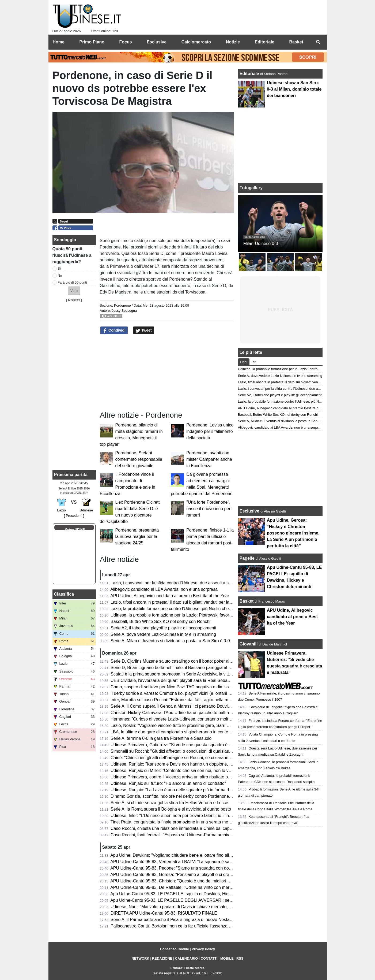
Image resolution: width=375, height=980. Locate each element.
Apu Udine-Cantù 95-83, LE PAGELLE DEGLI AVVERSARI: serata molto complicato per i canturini (204, 900)
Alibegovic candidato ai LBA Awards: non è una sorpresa (164, 589)
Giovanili (249, 644)
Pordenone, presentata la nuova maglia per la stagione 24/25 (137, 537)
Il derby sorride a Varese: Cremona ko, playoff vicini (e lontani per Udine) (179, 693)
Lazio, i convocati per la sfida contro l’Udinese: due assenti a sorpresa (177, 583)
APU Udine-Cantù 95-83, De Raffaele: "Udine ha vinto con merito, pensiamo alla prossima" (196, 887)
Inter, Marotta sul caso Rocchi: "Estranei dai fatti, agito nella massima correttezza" (188, 700)
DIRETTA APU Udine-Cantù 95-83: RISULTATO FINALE (164, 913)
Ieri (254, 362)
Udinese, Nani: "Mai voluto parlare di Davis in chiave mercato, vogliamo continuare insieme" (198, 907)
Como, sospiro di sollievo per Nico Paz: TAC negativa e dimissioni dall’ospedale (186, 687)
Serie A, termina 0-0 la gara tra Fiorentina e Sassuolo (161, 738)
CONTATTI (209, 958)
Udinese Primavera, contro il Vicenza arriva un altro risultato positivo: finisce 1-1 (186, 777)
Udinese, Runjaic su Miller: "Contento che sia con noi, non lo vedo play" (178, 771)
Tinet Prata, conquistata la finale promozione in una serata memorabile (178, 822)
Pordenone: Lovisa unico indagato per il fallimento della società (210, 431)
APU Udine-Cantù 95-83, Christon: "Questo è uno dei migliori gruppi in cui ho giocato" (192, 881)
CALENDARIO (186, 958)
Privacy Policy (203, 949)
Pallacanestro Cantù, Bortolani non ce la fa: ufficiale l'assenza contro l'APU (181, 926)
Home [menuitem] (59, 42)
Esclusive (249, 511)
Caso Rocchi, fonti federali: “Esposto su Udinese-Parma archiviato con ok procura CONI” (195, 835)
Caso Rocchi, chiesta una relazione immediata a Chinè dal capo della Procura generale (193, 828)
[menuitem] (318, 42)
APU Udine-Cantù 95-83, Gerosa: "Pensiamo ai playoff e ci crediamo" (176, 875)
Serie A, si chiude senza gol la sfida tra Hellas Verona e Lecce (169, 803)
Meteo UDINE (75, 530)
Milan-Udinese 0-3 (261, 244)
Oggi (244, 362)
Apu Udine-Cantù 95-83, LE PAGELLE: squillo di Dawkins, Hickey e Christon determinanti (195, 894)
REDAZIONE (162, 958)
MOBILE (227, 958)
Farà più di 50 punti (72, 282)
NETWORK (141, 958)
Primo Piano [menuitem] (92, 42)
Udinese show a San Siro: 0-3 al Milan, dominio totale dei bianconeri (294, 89)
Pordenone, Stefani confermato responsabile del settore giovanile (139, 459)
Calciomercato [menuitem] (196, 42)
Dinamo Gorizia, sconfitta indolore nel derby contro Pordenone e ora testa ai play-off (190, 796)
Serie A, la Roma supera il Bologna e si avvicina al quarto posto (171, 809)
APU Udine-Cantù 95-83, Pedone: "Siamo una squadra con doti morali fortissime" (188, 868)
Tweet (144, 331)
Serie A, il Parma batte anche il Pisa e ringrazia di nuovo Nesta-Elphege (179, 920)
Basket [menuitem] (296, 42)
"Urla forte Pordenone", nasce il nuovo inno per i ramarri (209, 509)
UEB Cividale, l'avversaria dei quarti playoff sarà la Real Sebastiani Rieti (179, 680)
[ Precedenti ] (74, 516)
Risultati (74, 300)
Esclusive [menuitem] (157, 42)
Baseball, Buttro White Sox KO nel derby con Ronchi (160, 621)
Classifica (64, 594)
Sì (59, 268)
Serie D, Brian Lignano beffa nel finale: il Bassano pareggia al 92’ (172, 668)
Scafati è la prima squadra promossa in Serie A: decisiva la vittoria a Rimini (182, 674)
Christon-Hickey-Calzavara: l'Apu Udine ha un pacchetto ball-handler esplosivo (185, 713)
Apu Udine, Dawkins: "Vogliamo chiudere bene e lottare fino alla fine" (176, 855)
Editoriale (250, 74)
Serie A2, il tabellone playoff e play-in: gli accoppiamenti (163, 628)
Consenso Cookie (175, 949)
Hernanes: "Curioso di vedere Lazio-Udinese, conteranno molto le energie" (181, 719)
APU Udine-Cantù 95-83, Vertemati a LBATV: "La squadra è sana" (173, 862)
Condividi (114, 331)
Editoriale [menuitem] (265, 42)
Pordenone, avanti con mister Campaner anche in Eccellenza (209, 459)
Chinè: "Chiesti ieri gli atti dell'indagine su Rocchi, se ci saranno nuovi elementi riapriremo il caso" (203, 758)
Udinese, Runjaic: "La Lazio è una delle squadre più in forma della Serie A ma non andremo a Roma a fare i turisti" (219, 790)
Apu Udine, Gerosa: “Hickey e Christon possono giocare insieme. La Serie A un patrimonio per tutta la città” (293, 533)
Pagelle (247, 558)
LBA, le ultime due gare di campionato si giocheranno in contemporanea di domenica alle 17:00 (201, 732)
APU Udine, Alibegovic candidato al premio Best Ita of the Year (170, 596)
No (60, 275)
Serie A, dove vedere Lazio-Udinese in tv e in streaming (163, 634)
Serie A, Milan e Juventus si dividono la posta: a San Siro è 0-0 (170, 641)
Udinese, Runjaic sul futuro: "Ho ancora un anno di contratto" (168, 783)
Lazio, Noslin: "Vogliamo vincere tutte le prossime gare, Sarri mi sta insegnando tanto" (192, 725)
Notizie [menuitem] (233, 42)
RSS (240, 958)
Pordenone (122, 305)
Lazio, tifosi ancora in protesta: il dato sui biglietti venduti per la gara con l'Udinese (188, 602)
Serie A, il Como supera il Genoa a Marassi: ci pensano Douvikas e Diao (179, 706)
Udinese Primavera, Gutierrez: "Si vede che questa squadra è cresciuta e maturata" (190, 745)
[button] (74, 291)
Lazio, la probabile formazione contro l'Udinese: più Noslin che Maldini (177, 609)
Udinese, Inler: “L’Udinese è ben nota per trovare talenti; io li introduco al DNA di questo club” (199, 816)
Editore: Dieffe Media (188, 968)
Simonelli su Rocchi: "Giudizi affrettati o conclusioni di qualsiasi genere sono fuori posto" (194, 751)
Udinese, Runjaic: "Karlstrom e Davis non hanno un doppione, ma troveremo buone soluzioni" (199, 764)
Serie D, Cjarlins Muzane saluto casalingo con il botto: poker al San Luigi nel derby (189, 661)
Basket (247, 601)
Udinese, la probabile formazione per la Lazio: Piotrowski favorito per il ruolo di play (190, 615)
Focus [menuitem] (126, 42)
